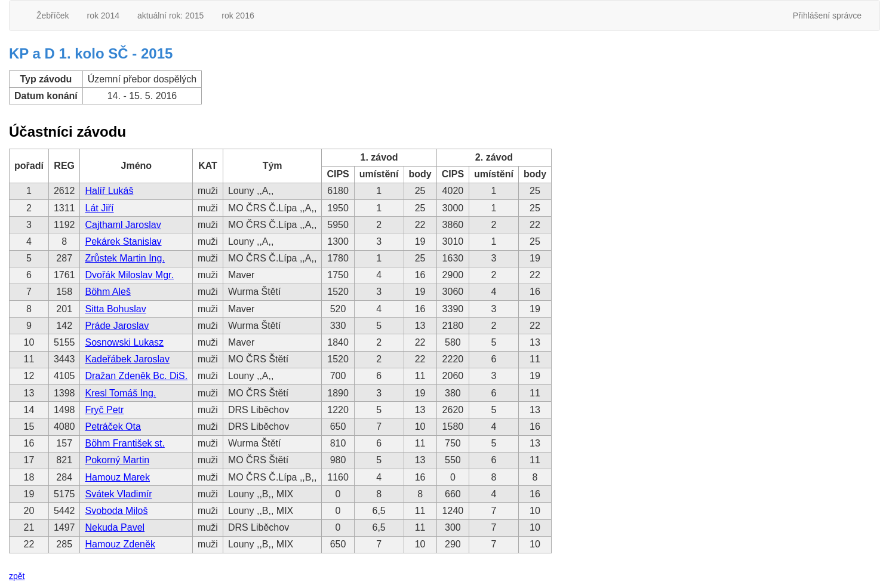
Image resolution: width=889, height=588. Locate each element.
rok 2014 (103, 16)
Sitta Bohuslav (115, 309)
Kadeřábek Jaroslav (127, 359)
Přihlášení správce (827, 16)
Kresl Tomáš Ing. (120, 393)
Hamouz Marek (117, 477)
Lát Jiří (99, 208)
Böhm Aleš (107, 292)
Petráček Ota (113, 427)
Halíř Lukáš (109, 191)
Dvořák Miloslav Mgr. (129, 275)
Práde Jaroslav (117, 326)
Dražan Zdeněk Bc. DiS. (136, 376)
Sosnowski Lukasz (124, 342)
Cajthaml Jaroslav (123, 225)
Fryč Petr (104, 410)
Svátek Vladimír (118, 494)
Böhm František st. (124, 443)
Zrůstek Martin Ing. (124, 258)
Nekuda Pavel (115, 527)
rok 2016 (238, 16)
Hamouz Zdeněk (120, 544)
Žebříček (53, 16)
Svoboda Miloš (116, 511)
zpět (17, 576)
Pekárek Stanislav (123, 241)
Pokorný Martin (117, 460)
